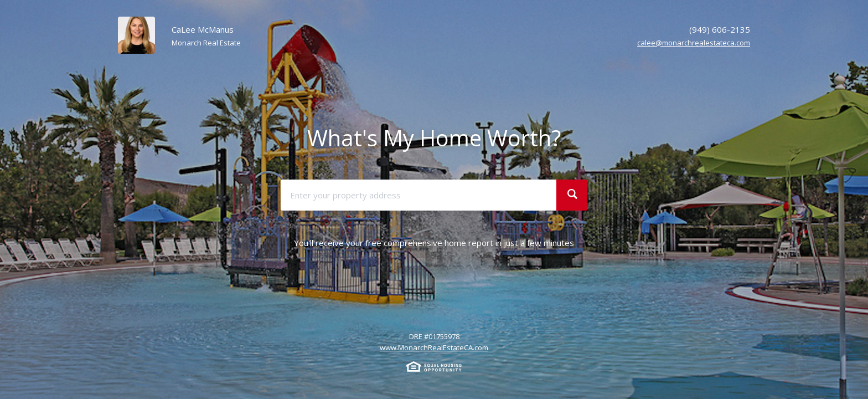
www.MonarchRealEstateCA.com (434, 347)
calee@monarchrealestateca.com (694, 43)
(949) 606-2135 (720, 29)
